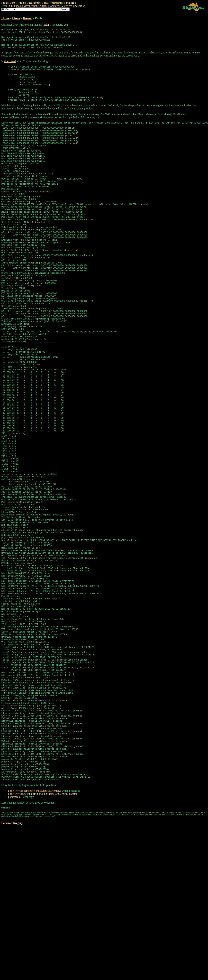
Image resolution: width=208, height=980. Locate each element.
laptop (46, 25)
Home (5, 18)
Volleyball (56, 3)
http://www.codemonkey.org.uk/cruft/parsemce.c (35, 934)
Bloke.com (9, 3)
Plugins (43, 6)
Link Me (69, 3)
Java (45, 3)
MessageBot (30, 6)
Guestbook (15, 6)
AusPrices (66, 6)
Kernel (28, 18)
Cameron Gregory (12, 966)
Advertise (79, 6)
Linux (21, 3)
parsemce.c (14, 940)
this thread (10, 65)
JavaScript (33, 3)
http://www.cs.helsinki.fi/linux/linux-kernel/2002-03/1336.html (43, 937)
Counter (54, 6)
